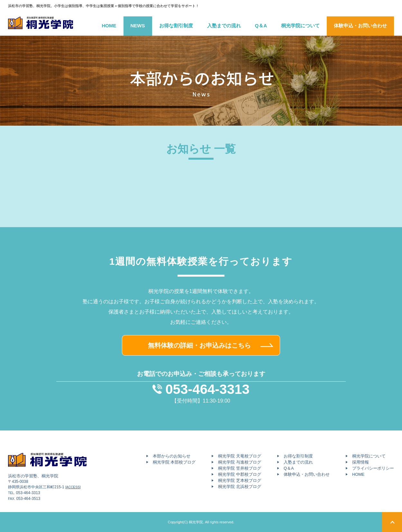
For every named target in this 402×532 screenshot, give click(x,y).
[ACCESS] (73, 487)
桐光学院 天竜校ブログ (240, 456)
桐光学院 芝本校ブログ (240, 480)
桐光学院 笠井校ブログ (240, 468)
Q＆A (261, 26)
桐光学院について (300, 26)
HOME (109, 26)
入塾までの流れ (224, 26)
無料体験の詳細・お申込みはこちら (199, 345)
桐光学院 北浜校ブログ (240, 487)
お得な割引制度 (176, 26)
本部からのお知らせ (172, 456)
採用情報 (361, 462)
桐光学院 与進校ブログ (240, 462)
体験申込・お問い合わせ (360, 26)
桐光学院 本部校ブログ (174, 462)
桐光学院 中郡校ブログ (240, 474)
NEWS (138, 26)
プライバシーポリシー (373, 468)
